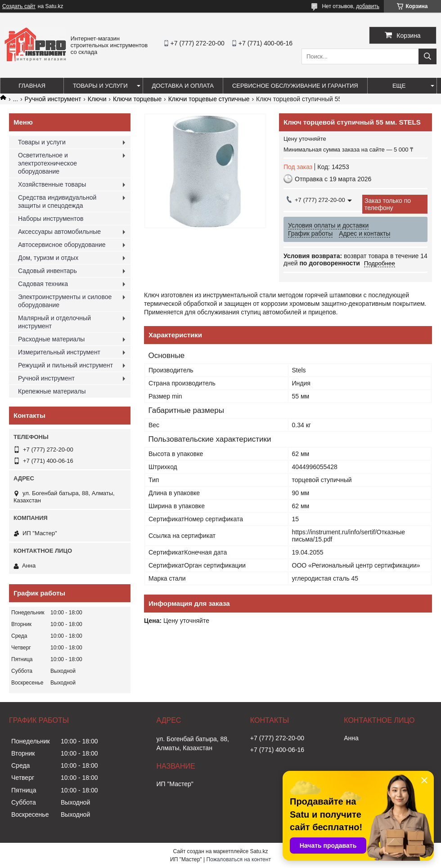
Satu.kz (259, 851)
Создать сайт (19, 6)
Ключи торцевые (137, 99)
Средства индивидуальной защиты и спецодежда (57, 201)
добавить (368, 6)
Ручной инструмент (53, 99)
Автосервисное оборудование (62, 245)
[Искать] (427, 56)
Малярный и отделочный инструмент (54, 322)
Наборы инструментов (51, 219)
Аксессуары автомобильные (59, 232)
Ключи (97, 99)
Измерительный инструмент (59, 352)
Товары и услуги (100, 86)
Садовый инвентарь (47, 271)
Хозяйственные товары (52, 184)
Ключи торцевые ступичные (209, 99)
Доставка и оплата (183, 86)
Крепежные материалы (52, 391)
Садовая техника (43, 284)
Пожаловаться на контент (239, 859)
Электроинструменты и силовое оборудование (65, 301)
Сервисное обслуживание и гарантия (295, 86)
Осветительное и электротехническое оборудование (47, 163)
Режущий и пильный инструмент (65, 365)
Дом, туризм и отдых (48, 258)
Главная (32, 86)
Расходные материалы (51, 339)
